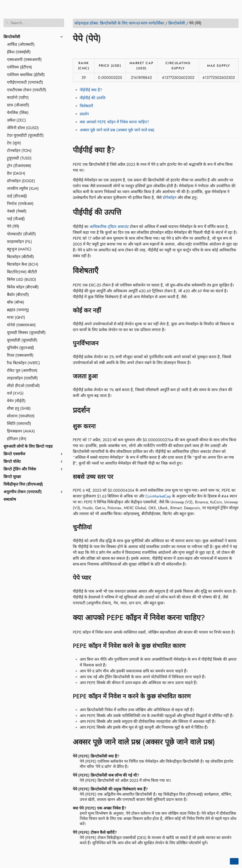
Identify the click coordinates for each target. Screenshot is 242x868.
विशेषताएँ (86, 106)
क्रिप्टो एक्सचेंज (14, 454)
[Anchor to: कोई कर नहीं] (106, 310)
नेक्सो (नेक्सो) (17, 211)
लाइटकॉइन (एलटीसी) (22, 378)
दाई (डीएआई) (17, 196)
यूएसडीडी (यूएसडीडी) (22, 340)
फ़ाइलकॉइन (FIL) (19, 242)
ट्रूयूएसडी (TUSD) (19, 158)
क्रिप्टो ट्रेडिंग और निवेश (20, 469)
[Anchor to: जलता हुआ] (103, 376)
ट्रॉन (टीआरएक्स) (19, 166)
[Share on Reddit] (102, 51)
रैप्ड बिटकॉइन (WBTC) (24, 363)
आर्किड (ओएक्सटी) (21, 44)
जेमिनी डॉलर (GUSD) (23, 128)
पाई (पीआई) (16, 219)
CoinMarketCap (158, 496)
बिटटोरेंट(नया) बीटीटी (22, 272)
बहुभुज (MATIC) (19, 249)
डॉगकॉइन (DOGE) (21, 181)
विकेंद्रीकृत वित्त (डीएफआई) (23, 484)
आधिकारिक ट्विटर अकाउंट (109, 227)
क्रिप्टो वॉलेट (12, 462)
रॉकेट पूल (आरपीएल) (22, 371)
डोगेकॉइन (170, 198)
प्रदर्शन (84, 114)
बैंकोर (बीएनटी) (18, 295)
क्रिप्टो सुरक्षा (12, 477)
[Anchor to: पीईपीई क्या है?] (121, 150)
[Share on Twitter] (85, 51)
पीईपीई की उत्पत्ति (93, 98)
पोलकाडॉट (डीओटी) (21, 234)
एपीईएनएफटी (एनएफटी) (25, 82)
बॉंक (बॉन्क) (16, 302)
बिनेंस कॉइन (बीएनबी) (23, 287)
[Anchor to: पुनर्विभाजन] (104, 343)
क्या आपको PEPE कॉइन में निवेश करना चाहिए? (114, 122)
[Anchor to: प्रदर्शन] (96, 410)
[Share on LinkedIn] (93, 51)
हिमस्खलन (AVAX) (21, 431)
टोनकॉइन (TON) (19, 151)
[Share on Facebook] (77, 51)
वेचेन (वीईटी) (16, 401)
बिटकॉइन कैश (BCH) (23, 264)
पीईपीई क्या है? (91, 90)
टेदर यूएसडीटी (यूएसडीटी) (25, 135)
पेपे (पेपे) (13, 226)
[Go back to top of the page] (234, 861)
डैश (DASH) (16, 173)
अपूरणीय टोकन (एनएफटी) (23, 492)
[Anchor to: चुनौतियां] (97, 527)
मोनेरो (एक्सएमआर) (21, 325)
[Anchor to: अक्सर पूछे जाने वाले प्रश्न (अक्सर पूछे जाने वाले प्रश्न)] (221, 742)
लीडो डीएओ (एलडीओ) (23, 386)
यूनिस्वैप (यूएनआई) (21, 348)
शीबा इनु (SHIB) (19, 408)
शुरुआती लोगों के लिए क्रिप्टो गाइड (28, 446)
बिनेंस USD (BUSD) (22, 280)
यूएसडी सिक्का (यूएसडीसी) (26, 333)
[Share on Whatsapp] (110, 51)
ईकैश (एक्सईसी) (19, 52)
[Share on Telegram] (118, 51)
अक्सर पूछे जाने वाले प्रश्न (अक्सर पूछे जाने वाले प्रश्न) (117, 130)
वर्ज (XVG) (15, 393)
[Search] (34, 23)
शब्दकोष (10, 499)
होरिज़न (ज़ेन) (17, 439)
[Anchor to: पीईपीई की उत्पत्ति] (128, 212)
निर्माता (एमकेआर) (20, 204)
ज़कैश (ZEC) (16, 120)
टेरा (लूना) (14, 143)
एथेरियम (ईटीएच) (19, 67)
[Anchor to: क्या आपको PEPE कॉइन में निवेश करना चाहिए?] (211, 618)
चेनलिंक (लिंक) (18, 113)
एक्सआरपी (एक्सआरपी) (24, 60)
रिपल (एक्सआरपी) (20, 355)
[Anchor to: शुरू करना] (101, 426)
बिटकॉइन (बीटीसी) (20, 257)
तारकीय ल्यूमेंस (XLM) (23, 189)
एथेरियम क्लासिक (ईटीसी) (26, 75)
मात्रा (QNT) (16, 317)
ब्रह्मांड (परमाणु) (18, 310)
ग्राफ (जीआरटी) (18, 105)
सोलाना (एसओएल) (21, 416)
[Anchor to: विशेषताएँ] (105, 271)
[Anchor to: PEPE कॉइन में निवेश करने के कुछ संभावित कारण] (191, 646)
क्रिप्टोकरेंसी (12, 37)
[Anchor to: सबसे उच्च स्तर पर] (119, 477)
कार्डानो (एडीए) (18, 98)
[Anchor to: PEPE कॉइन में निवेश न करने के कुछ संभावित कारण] (196, 696)
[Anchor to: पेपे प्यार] (96, 578)
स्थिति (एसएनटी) (19, 424)
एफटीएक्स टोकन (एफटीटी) (27, 90)
